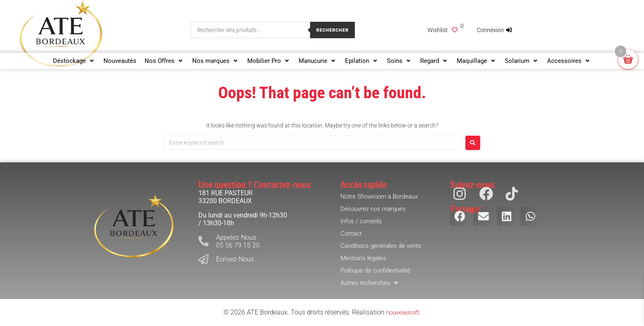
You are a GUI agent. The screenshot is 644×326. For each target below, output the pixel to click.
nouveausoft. (403, 312)
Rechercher (332, 30)
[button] (74, 61)
